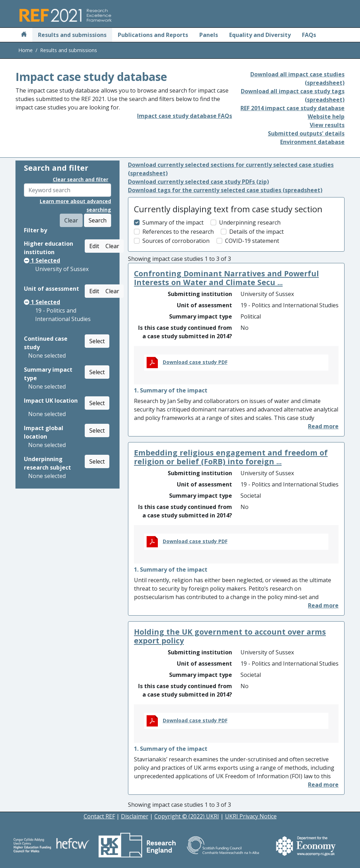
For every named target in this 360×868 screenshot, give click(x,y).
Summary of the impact (173, 222)
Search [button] (98, 220)
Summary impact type (48, 374)
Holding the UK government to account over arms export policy (230, 636)
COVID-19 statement (252, 241)
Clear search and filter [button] (81, 179)
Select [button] (97, 341)
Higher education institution (49, 248)
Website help (326, 117)
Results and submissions (72, 35)
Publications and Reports (153, 35)
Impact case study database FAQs (185, 116)
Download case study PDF (195, 362)
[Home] (24, 35)
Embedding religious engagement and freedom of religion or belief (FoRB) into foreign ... (231, 457)
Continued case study (46, 343)
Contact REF (99, 816)
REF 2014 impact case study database (292, 108)
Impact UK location (51, 401)
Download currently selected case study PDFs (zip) (198, 182)
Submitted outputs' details (306, 133)
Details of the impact (256, 232)
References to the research (178, 232)
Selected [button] (42, 260)
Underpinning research (250, 222)
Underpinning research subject (47, 463)
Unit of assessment (52, 289)
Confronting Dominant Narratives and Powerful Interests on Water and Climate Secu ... (226, 278)
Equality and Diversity (260, 35)
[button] (323, 426)
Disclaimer (135, 816)
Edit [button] (94, 246)
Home (25, 50)
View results (327, 125)
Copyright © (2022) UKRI (187, 816)
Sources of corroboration (176, 241)
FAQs (309, 35)
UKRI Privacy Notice (251, 816)
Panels (209, 35)
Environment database (312, 142)
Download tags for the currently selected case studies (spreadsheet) (225, 190)
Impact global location (44, 432)
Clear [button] (112, 246)
